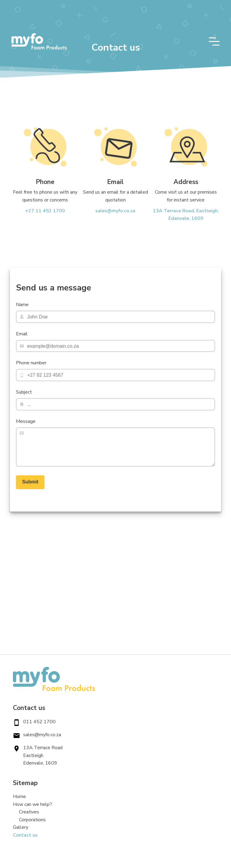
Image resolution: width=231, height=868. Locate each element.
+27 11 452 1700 (45, 211)
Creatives (29, 812)
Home (19, 797)
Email (22, 334)
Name (22, 305)
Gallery (21, 827)
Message (26, 421)
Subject (24, 392)
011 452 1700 (39, 722)
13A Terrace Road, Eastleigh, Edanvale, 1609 (186, 215)
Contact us (25, 835)
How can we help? (32, 804)
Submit (30, 482)
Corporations (32, 820)
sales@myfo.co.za (115, 211)
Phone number (31, 363)
